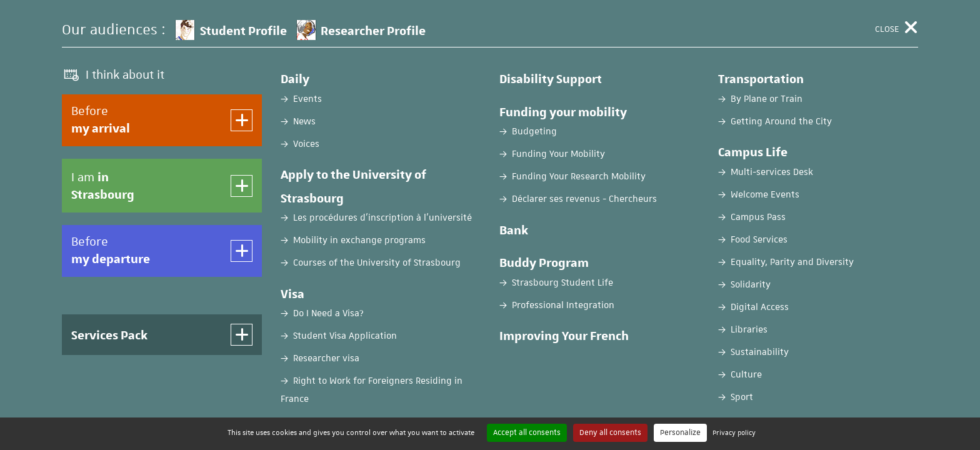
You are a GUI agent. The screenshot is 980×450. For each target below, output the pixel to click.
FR (804, 21)
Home (73, 98)
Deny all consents (610, 432)
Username (133, 309)
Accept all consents (527, 432)
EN (835, 21)
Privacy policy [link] (734, 432)
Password (133, 359)
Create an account (709, 273)
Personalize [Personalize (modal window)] (680, 432)
